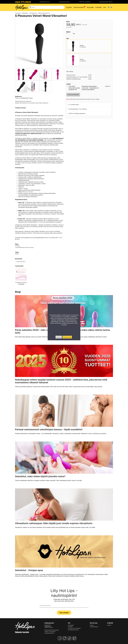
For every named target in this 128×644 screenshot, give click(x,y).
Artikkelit (98, 7)
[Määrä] (69, 34)
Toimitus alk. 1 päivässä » (85, 2)
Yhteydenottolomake (49, 633)
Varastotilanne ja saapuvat (23, 101)
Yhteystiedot (71, 625)
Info (105, 7)
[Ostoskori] (108, 7)
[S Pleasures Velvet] (21, 278)
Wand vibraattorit (44, 13)
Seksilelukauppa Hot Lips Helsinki (77, 77)
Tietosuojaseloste (94, 627)
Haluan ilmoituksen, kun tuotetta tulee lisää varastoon (32, 103)
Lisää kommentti (21, 262)
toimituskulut (85, 25)
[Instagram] (65, 638)
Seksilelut (25, 13)
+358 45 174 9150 (49, 627)
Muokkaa (59, 337)
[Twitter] (75, 638)
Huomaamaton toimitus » (65, 2)
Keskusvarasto (71, 75)
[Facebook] (60, 638)
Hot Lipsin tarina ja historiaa (74, 628)
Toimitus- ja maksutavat (50, 632)
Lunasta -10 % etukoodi (23, 2)
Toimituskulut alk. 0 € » (45, 2)
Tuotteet (69, 7)
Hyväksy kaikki (67, 337)
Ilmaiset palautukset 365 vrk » (106, 2)
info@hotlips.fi (48, 626)
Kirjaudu (92, 625)
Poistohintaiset (79, 7)
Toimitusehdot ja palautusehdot (52, 630)
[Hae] (47, 7)
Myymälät (90, 7)
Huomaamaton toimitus (73, 630)
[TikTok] (70, 638)
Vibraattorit (34, 13)
